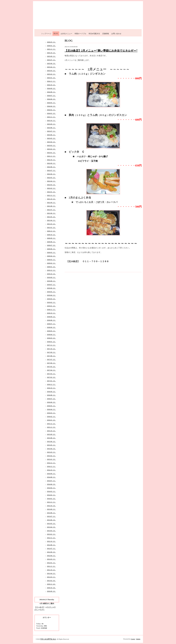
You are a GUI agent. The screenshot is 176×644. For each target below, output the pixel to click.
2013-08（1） (51, 513)
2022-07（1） (51, 170)
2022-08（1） (51, 167)
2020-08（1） (51, 242)
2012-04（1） (51, 556)
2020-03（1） (51, 260)
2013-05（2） (51, 523)
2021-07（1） (51, 210)
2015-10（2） (51, 431)
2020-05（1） (51, 252)
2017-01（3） (51, 381)
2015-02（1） (51, 456)
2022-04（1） (51, 181)
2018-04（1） (51, 334)
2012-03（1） (51, 559)
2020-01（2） (51, 267)
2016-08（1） (51, 395)
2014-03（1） (51, 491)
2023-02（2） (51, 149)
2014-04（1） (51, 488)
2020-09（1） (51, 238)
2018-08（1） (51, 320)
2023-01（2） (51, 153)
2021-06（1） (51, 213)
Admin (138, 639)
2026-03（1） (51, 42)
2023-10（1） (51, 120)
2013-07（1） (51, 516)
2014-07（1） (51, 481)
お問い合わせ (116, 34)
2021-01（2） (51, 227)
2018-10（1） (51, 313)
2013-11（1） (51, 502)
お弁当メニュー (66, 34)
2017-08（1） (51, 356)
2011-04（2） (51, 573)
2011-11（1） (51, 566)
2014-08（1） (51, 477)
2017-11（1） (51, 345)
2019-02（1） (51, 302)
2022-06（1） (51, 174)
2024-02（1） (51, 110)
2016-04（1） (51, 409)
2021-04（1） (51, 220)
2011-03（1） (51, 577)
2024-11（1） (51, 81)
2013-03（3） (51, 531)
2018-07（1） (51, 324)
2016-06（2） (51, 402)
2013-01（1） (51, 534)
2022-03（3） (51, 185)
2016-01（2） (51, 420)
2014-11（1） (51, 466)
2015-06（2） (51, 441)
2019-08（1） (51, 281)
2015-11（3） (51, 427)
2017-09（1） (51, 352)
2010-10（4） (51, 588)
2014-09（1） (51, 474)
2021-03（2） (51, 224)
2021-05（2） (51, 217)
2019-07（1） (51, 284)
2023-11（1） (51, 117)
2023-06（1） (51, 135)
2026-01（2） (51, 46)
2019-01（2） (51, 306)
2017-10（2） (51, 349)
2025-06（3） (51, 63)
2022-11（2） (51, 156)
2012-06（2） (51, 552)
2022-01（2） (51, 192)
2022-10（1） (51, 160)
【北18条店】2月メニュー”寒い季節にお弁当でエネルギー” (101, 51)
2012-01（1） (51, 563)
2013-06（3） (51, 520)
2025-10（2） (51, 53)
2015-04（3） (51, 449)
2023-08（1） (51, 128)
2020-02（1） (51, 263)
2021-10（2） (51, 199)
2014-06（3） (51, 484)
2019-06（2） (51, 288)
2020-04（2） (51, 256)
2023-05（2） (51, 138)
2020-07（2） (51, 245)
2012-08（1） (51, 545)
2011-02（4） (51, 580)
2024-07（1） (51, 95)
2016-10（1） (51, 388)
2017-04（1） (51, 370)
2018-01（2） (51, 342)
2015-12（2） (51, 424)
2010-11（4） (51, 584)
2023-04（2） (51, 142)
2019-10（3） (51, 274)
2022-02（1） (51, 188)
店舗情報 (106, 34)
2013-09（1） (51, 509)
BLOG (56, 33)
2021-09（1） (51, 202)
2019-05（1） (51, 292)
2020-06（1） (51, 249)
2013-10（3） (51, 506)
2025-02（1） (51, 74)
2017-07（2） (51, 359)
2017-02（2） (51, 377)
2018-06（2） (51, 327)
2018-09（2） (51, 317)
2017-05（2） (51, 367)
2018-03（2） (51, 338)
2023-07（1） (51, 131)
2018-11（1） (51, 309)
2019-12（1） (51, 270)
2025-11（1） (51, 49)
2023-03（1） (51, 145)
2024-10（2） (51, 85)
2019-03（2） (51, 299)
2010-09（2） (51, 591)
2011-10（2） (51, 570)
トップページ (46, 34)
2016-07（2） (51, 399)
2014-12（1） (51, 463)
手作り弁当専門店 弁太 (48, 639)
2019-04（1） (51, 295)
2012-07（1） (51, 548)
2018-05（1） (51, 331)
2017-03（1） (51, 374)
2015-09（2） (51, 434)
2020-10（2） (51, 235)
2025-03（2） (51, 71)
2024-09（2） (51, 88)
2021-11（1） (51, 195)
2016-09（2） (51, 391)
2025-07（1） (51, 60)
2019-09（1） (51, 277)
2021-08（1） (51, 206)
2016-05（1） (51, 406)
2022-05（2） (51, 177)
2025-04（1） (51, 67)
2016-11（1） (51, 384)
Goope (133, 639)
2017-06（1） (51, 363)
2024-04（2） (51, 106)
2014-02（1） (51, 495)
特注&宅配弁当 (94, 34)
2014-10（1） (51, 470)
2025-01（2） (51, 78)
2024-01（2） (51, 113)
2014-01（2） (51, 498)
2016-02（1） (51, 416)
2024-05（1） (51, 103)
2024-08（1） (51, 92)
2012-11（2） (51, 538)
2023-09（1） (51, 124)
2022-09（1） (51, 163)
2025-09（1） (51, 56)
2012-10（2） (51, 541)
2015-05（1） (51, 445)
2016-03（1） (51, 413)
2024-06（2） (51, 99)
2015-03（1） (51, 452)
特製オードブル (80, 34)
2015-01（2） (51, 459)
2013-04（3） (51, 527)
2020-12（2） (51, 231)
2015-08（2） (51, 438)
